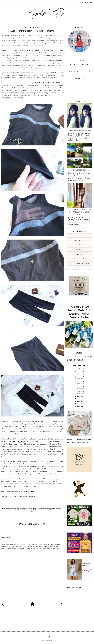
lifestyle (79, 235)
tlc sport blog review (9, 509)
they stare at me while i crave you (79, 130)
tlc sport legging (32, 509)
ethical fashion (79, 259)
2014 (79, 399)
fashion (79, 245)
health (79, 254)
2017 (79, 391)
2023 (79, 376)
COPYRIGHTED (47, 640)
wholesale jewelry (74, 588)
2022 (79, 379)
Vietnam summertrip (79, 170)
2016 (79, 394)
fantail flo (44, 637)
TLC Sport (27, 50)
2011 (79, 406)
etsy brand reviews (79, 263)
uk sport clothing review (49, 509)
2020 (79, 384)
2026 (79, 369)
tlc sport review (40, 509)
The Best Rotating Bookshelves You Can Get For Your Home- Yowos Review (79, 212)
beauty (79, 249)
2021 (79, 381)
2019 (79, 386)
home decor (79, 240)
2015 (79, 396)
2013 (79, 401)
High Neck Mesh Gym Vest (47, 83)
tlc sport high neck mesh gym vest (21, 509)
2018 (79, 389)
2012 (79, 404)
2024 (79, 374)
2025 (79, 371)
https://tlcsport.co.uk (25, 491)
